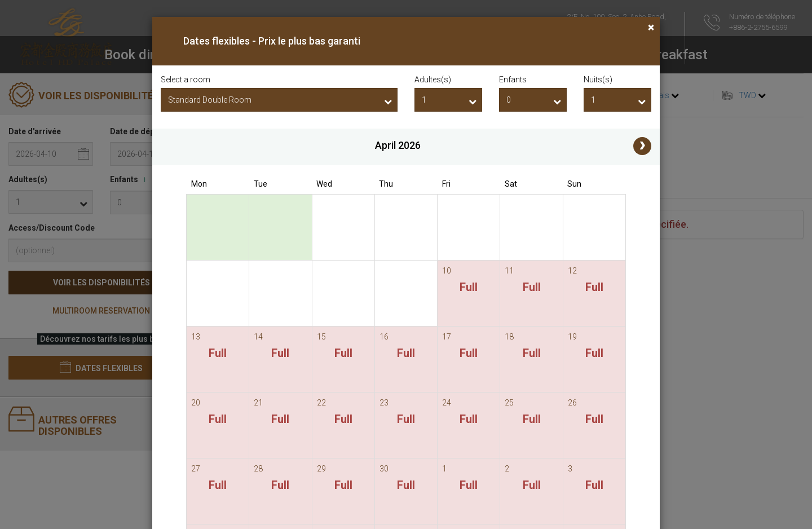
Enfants (513, 80)
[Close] (651, 27)
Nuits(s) (598, 80)
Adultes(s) (433, 80)
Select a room (186, 80)
